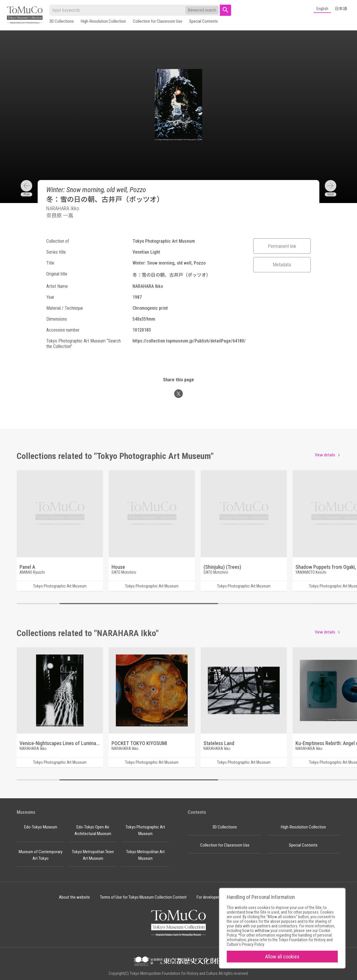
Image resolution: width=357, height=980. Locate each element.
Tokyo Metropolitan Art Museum (145, 855)
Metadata (282, 265)
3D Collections (62, 21)
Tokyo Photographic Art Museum (145, 830)
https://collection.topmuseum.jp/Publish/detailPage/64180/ (189, 341)
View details (325, 455)
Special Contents (204, 21)
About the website (74, 897)
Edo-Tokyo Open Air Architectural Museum (93, 830)
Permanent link (282, 246)
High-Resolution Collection (103, 21)
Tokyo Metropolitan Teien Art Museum (93, 855)
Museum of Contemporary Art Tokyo (41, 855)
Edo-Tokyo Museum (41, 827)
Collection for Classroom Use (158, 21)
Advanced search (202, 10)
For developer (208, 897)
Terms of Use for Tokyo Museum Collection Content (143, 897)
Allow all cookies (282, 957)
